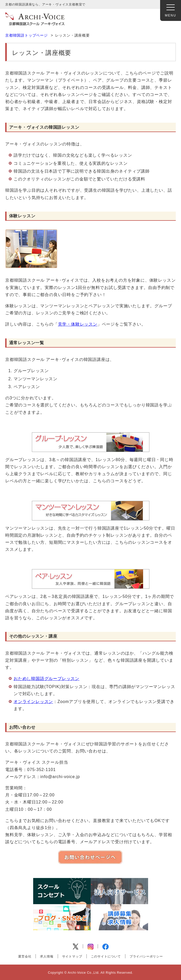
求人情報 (47, 956)
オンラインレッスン (33, 702)
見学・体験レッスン (78, 324)
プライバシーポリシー (146, 956)
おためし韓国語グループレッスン (46, 679)
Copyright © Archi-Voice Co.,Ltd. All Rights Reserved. (90, 973)
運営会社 (25, 956)
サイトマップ (72, 956)
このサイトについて (106, 956)
